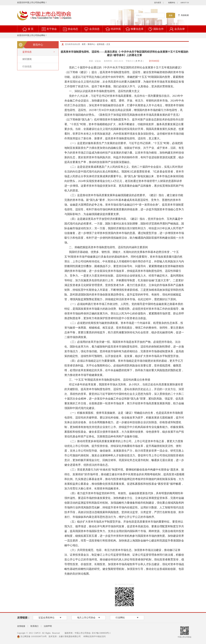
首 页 (31, 29)
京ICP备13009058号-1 (101, 633)
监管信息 (101, 44)
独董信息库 (137, 29)
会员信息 (94, 29)
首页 (84, 44)
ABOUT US (185, 3)
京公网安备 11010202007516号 (32, 636)
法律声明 (48, 626)
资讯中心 (91, 44)
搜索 (171, 15)
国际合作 (159, 29)
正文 (108, 44)
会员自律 (180, 29)
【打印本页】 (154, 61)
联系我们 (34, 626)
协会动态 (73, 29)
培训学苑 (116, 29)
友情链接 (21, 626)
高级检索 (183, 15)
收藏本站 (172, 3)
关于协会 (52, 29)
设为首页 (158, 3)
